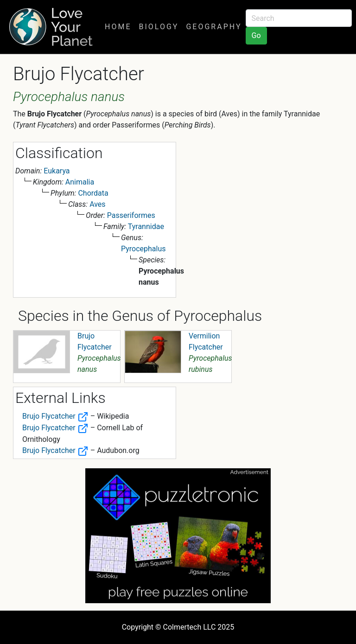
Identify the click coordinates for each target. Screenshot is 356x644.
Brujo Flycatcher (55, 416)
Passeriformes (131, 215)
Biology (159, 27)
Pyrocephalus (143, 249)
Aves (97, 204)
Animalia (80, 182)
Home (118, 27)
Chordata (93, 193)
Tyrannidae (146, 226)
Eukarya (57, 171)
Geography (214, 27)
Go (256, 35)
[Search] (299, 18)
